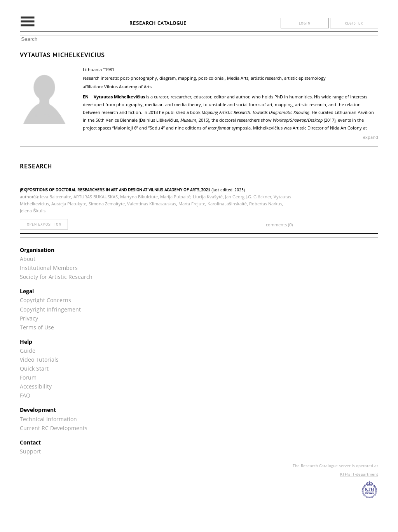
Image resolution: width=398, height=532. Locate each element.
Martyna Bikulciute (139, 197)
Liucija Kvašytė (208, 197)
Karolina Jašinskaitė (227, 204)
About (28, 259)
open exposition (44, 224)
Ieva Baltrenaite (56, 197)
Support (30, 451)
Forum (28, 377)
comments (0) (279, 225)
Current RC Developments (54, 428)
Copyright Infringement (50, 309)
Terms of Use (37, 327)
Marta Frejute (192, 204)
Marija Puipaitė (175, 197)
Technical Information (48, 419)
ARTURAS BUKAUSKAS (96, 197)
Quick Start (34, 368)
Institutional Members (49, 268)
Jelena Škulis (32, 211)
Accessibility (36, 386)
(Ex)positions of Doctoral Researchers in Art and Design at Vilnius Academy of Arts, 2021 (115, 190)
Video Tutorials (39, 360)
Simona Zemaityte (107, 204)
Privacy (29, 318)
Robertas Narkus (266, 204)
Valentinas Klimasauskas (152, 204)
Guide (28, 351)
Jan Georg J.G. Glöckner (248, 197)
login (305, 23)
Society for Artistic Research (56, 277)
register (354, 23)
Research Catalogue (158, 23)
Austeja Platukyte (69, 204)
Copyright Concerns (45, 300)
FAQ (25, 395)
